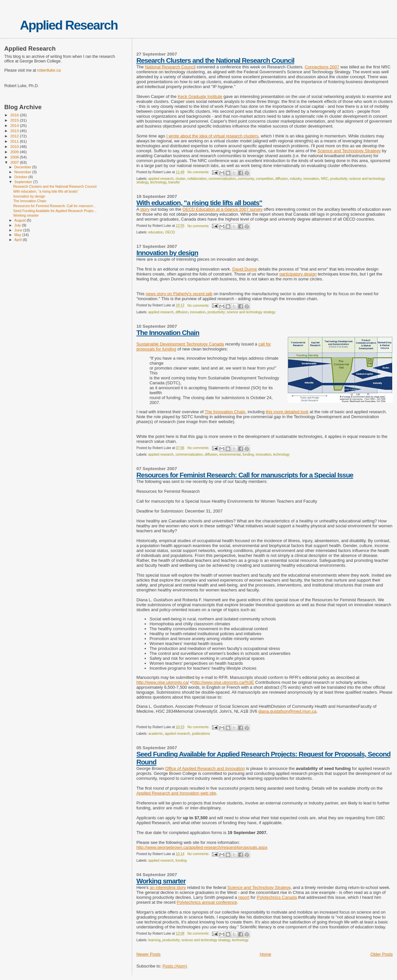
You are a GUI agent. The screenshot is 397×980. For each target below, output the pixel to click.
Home (265, 954)
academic (155, 734)
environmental (230, 454)
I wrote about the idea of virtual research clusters (212, 136)
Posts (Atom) (175, 966)
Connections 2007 (322, 67)
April (19, 240)
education (156, 232)
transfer (174, 182)
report (244, 897)
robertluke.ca (49, 70)
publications (201, 734)
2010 (15, 146)
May (18, 235)
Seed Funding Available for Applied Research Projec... (55, 211)
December (23, 167)
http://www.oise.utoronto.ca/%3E (223, 682)
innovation (311, 179)
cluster (180, 179)
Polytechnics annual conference (207, 902)
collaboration (197, 179)
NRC (325, 179)
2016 (15, 115)
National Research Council (170, 67)
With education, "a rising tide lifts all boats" (199, 203)
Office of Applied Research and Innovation (205, 768)
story (145, 209)
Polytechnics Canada (277, 897)
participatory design (298, 274)
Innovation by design (167, 253)
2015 (15, 120)
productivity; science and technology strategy (241, 312)
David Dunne (245, 269)
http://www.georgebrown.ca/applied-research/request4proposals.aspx (202, 847)
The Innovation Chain (168, 333)
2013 (15, 131)
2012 (15, 136)
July (18, 225)
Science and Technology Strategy (349, 151)
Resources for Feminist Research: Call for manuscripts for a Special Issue (245, 475)
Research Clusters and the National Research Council (215, 60)
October (22, 177)
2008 (15, 157)
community (246, 179)
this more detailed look (287, 412)
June (19, 230)
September (24, 182)
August (21, 220)
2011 (15, 141)
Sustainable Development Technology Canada (180, 344)
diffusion (282, 179)
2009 (15, 152)
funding (248, 454)
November (23, 172)
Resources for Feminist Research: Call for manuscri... (54, 206)
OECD (170, 232)
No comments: (199, 172)
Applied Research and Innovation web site (176, 793)
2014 (15, 125)
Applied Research (69, 25)
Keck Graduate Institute (200, 96)
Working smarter (161, 881)
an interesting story (168, 887)
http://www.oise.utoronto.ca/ (163, 682)
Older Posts (382, 954)
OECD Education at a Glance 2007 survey (222, 209)
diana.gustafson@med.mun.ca (287, 711)
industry (296, 179)
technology (158, 182)
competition (265, 179)
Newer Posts (149, 954)
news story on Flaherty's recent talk (179, 294)
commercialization (222, 179)
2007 (15, 162)
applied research (161, 179)
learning (154, 940)
